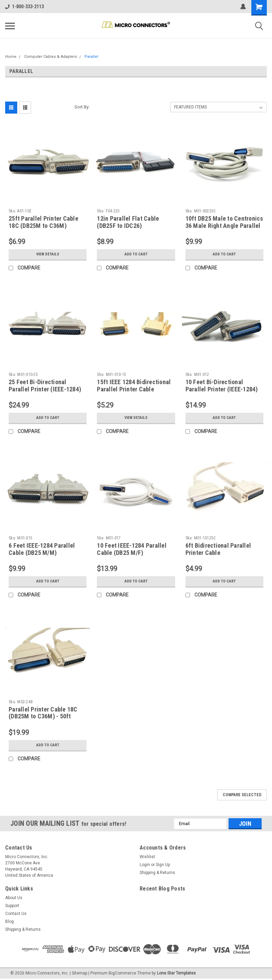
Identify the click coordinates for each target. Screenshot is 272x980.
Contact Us (16, 914)
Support (12, 906)
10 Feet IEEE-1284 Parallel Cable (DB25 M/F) (132, 549)
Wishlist (147, 857)
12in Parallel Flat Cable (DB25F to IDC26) (128, 222)
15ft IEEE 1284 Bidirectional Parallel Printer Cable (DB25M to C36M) (134, 389)
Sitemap (79, 973)
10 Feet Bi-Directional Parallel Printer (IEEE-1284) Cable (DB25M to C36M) (222, 389)
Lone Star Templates (176, 973)
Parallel (91, 57)
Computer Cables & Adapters (51, 57)
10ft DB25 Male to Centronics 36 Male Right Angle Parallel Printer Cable (224, 226)
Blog (9, 921)
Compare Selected (242, 795)
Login (145, 865)
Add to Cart (136, 254)
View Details (48, 254)
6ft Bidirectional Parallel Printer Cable (218, 549)
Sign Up (163, 865)
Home (11, 57)
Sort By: (82, 107)
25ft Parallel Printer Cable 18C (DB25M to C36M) (43, 222)
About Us (14, 898)
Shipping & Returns (157, 873)
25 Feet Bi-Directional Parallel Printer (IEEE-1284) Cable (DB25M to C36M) (45, 389)
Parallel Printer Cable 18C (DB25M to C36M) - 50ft (43, 713)
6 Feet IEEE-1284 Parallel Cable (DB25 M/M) (42, 549)
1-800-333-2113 (24, 7)
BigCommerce (122, 973)
